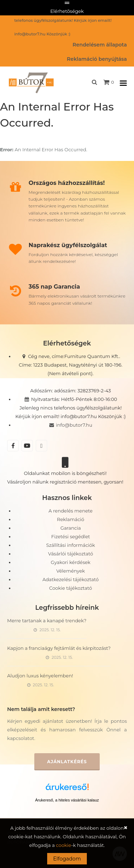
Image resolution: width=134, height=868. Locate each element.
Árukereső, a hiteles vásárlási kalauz (67, 800)
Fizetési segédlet (71, 536)
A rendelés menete (71, 511)
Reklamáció (71, 519)
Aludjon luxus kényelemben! (40, 676)
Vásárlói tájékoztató (71, 554)
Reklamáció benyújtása (97, 59)
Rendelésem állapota (100, 45)
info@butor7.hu (71, 425)
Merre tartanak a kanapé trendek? (47, 621)
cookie (64, 845)
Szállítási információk (71, 545)
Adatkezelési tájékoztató (71, 579)
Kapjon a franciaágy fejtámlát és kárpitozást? (59, 648)
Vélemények (70, 571)
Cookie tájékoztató (71, 588)
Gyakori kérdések (71, 562)
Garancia (71, 528)
